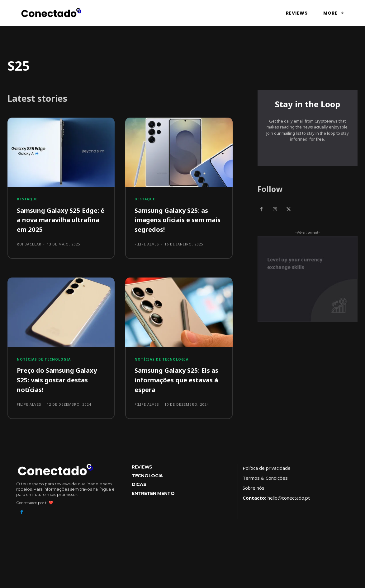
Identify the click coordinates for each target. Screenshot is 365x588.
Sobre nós (254, 490)
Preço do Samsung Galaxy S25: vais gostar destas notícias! (57, 382)
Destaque (27, 200)
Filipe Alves (147, 246)
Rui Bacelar (29, 246)
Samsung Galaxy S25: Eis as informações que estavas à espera (177, 382)
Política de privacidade (267, 470)
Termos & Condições (265, 480)
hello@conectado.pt (289, 500)
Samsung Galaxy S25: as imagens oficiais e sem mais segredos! (176, 221)
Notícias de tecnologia (45, 361)
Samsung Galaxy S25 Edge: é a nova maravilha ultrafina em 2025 (61, 221)
